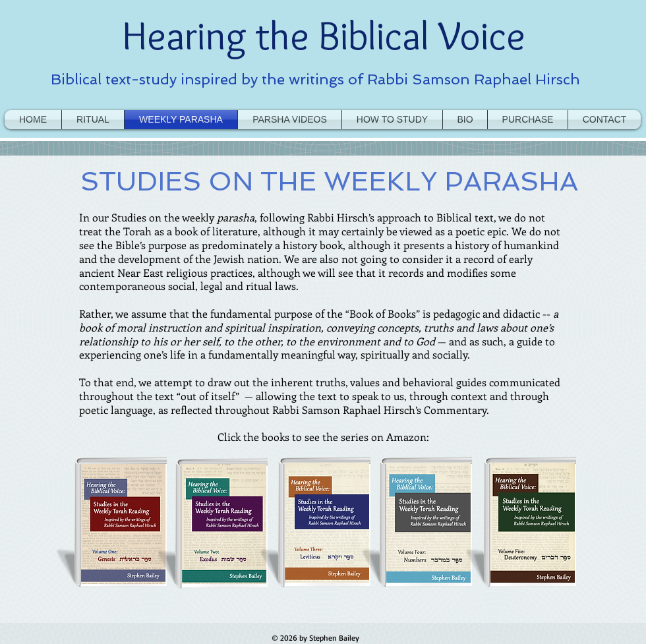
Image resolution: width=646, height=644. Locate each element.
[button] (392, 120)
